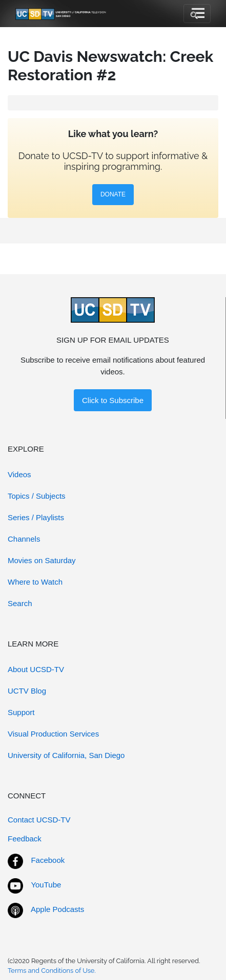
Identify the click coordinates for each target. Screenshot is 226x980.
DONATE (113, 194)
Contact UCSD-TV (39, 820)
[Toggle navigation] (197, 14)
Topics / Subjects (37, 496)
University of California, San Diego (66, 755)
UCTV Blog (27, 691)
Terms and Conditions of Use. (52, 971)
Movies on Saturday (42, 560)
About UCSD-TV (36, 669)
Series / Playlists (36, 517)
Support (21, 712)
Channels (24, 539)
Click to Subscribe (113, 400)
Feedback (25, 839)
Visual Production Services (53, 734)
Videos (19, 474)
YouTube (46, 885)
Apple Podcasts (57, 909)
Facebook (48, 860)
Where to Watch (35, 582)
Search (20, 603)
